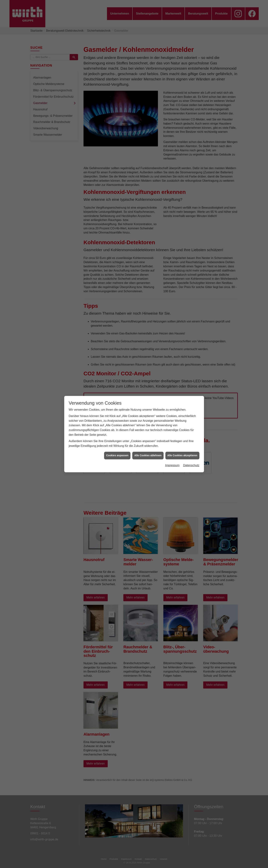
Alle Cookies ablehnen (148, 455)
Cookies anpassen (117, 455)
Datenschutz (191, 465)
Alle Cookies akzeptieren (182, 455)
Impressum (172, 465)
